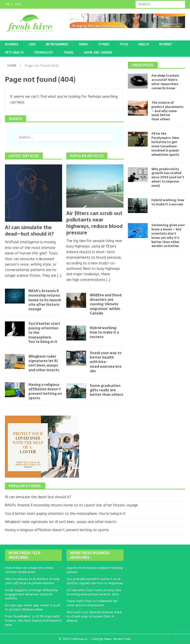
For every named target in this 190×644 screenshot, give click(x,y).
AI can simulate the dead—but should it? (29, 231)
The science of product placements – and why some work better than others (167, 111)
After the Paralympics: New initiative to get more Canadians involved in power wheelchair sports (165, 144)
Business (12, 44)
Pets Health (14, 53)
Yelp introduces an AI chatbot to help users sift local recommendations (32, 581)
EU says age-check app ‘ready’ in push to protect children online (33, 607)
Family (84, 44)
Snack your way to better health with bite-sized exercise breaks (106, 362)
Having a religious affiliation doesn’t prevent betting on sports (45, 391)
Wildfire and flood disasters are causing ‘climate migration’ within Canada (106, 304)
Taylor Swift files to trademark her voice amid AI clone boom (92, 603)
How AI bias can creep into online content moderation (29, 570)
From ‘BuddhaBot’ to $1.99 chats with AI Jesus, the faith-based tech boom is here (33, 621)
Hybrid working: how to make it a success (104, 332)
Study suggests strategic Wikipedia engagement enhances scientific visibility (31, 594)
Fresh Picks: (143, 65)
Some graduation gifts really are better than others (107, 390)
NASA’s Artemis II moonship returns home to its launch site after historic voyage (45, 300)
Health (144, 44)
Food (124, 44)
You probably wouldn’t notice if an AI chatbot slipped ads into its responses (95, 581)
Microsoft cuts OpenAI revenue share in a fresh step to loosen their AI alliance (94, 616)
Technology (43, 53)
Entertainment (57, 44)
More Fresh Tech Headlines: (24, 555)
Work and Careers (98, 53)
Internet (166, 44)
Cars (32, 44)
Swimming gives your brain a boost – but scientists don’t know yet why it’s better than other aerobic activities (168, 235)
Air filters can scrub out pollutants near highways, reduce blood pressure (94, 223)
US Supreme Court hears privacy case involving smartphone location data (94, 592)
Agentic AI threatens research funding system (95, 570)
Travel (69, 53)
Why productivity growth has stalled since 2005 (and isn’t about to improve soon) (168, 177)
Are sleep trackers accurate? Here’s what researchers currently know (165, 82)
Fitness (104, 44)
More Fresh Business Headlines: (90, 555)
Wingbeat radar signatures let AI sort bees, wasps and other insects (44, 363)
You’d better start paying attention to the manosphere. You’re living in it (65, 514)
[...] (59, 276)
